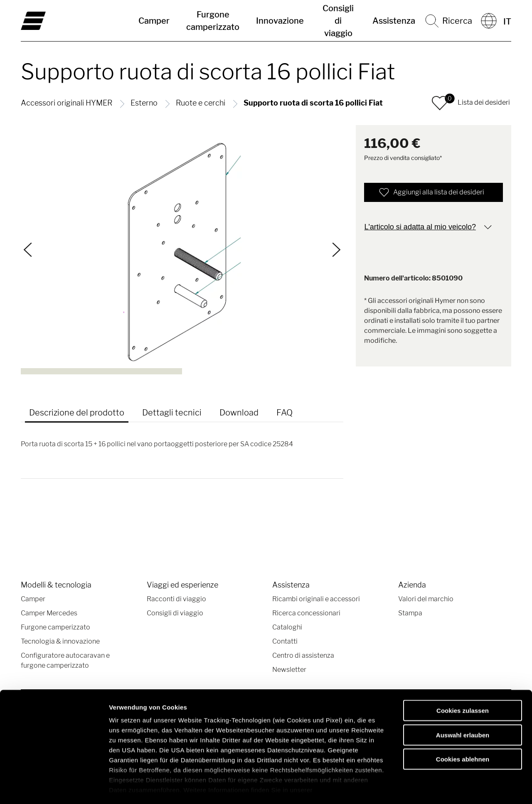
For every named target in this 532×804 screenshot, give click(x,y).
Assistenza (394, 21)
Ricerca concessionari (306, 613)
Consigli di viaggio (338, 21)
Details (431, 788)
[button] (440, 103)
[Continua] (336, 250)
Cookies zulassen (463, 676)
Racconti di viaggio (176, 599)
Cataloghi (287, 627)
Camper (154, 21)
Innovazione (280, 21)
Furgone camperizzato (213, 21)
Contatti (285, 641)
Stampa (410, 613)
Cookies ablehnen (463, 724)
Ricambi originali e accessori (316, 599)
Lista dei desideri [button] (484, 102)
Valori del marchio (426, 599)
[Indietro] (28, 250)
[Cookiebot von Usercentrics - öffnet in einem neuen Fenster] (54, 788)
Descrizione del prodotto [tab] (77, 413)
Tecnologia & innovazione (60, 641)
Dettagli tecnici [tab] (172, 413)
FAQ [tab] (284, 413)
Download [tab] (239, 413)
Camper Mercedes (49, 613)
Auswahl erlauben (463, 700)
